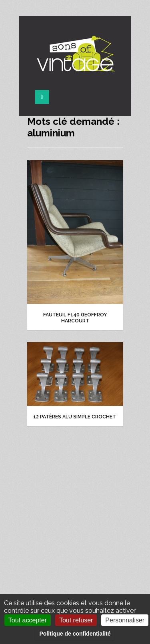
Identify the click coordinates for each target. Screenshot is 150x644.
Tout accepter (28, 620)
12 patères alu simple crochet (75, 417)
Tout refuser (76, 620)
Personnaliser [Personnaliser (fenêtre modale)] (125, 620)
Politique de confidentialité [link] (75, 634)
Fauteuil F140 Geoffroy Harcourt (75, 318)
